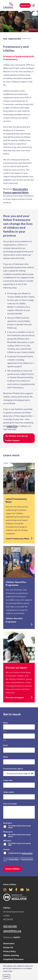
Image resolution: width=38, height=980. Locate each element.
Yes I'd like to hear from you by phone (20, 835)
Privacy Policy (14, 859)
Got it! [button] (6, 976)
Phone (7, 757)
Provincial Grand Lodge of (14, 769)
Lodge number (9, 792)
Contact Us (8, 947)
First (5, 731)
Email (7, 745)
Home (5, 38)
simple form (12, 426)
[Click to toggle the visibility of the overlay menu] (34, 5)
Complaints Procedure (13, 959)
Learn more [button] (8, 971)
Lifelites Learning (11, 955)
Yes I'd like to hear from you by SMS (20, 844)
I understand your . (21, 853)
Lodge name (9, 780)
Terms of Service (27, 859)
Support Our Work (15, 38)
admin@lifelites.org (12, 931)
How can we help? (10, 804)
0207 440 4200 (10, 926)
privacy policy (27, 853)
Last (5, 740)
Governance (9, 943)
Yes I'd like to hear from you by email (20, 827)
